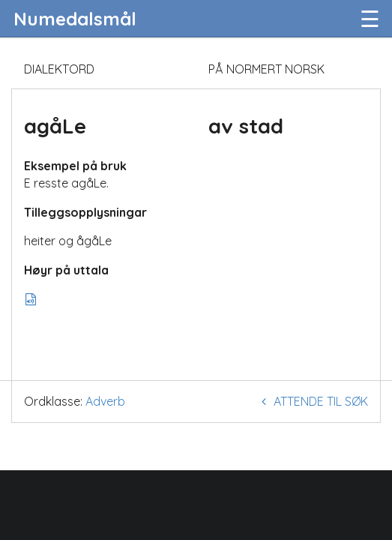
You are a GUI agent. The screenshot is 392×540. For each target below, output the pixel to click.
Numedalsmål (75, 19)
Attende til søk (312, 401)
